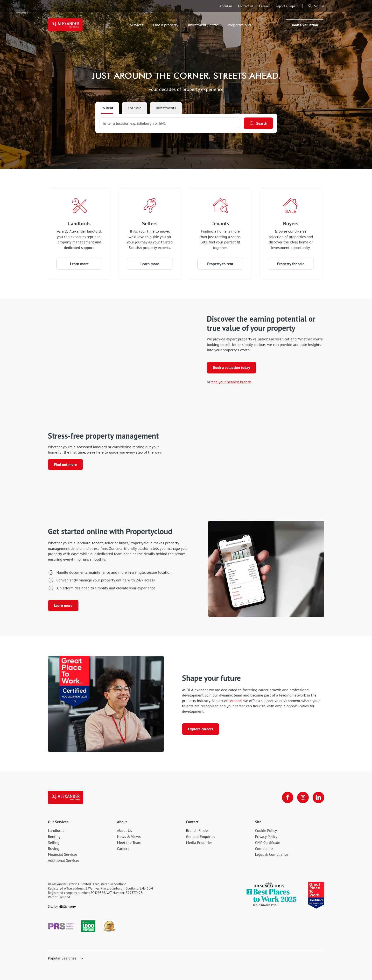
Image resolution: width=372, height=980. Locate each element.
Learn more (79, 264)
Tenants (220, 223)
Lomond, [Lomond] (235, 700)
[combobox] (169, 123)
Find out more (66, 465)
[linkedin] (318, 797)
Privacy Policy (266, 836)
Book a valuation (304, 25)
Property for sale (291, 264)
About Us (125, 830)
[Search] (258, 123)
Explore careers (201, 729)
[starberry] (68, 906)
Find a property (166, 25)
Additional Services (64, 860)
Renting (54, 836)
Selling (54, 842)
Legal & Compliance (272, 854)
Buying (54, 849)
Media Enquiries (199, 842)
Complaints (264, 849)
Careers (264, 6)
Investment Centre (204, 25)
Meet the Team (129, 842)
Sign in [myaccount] (316, 6)
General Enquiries (201, 836)
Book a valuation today (232, 368)
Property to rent (220, 264)
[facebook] (288, 797)
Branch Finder (198, 830)
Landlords (79, 223)
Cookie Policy (266, 830)
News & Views (129, 836)
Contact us (246, 6)
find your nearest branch (231, 382)
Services (137, 25)
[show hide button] (82, 959)
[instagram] (303, 797)
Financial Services (63, 854)
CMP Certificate (268, 842)
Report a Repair (287, 6)
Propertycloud (240, 25)
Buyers (291, 223)
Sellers (150, 223)
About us (226, 6)
